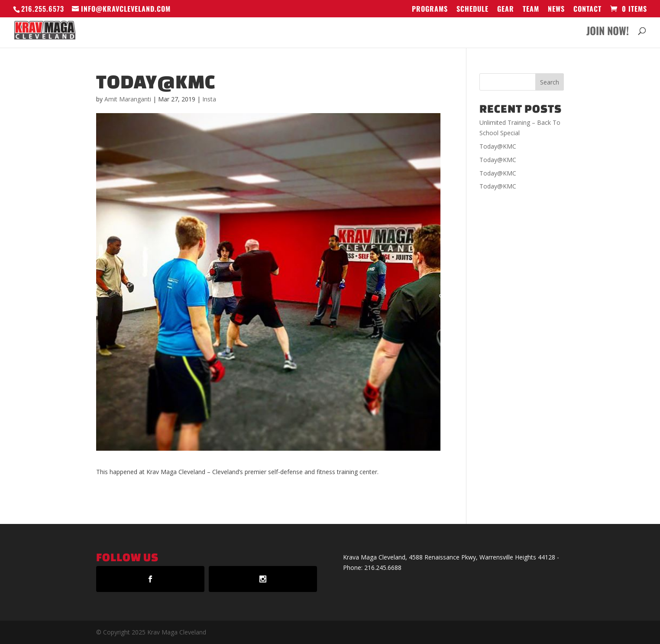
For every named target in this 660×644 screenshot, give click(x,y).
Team (531, 10)
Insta (209, 99)
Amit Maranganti (128, 99)
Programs (430, 10)
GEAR (506, 10)
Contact (587, 10)
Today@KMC (498, 146)
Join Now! (608, 33)
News (556, 10)
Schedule (472, 10)
